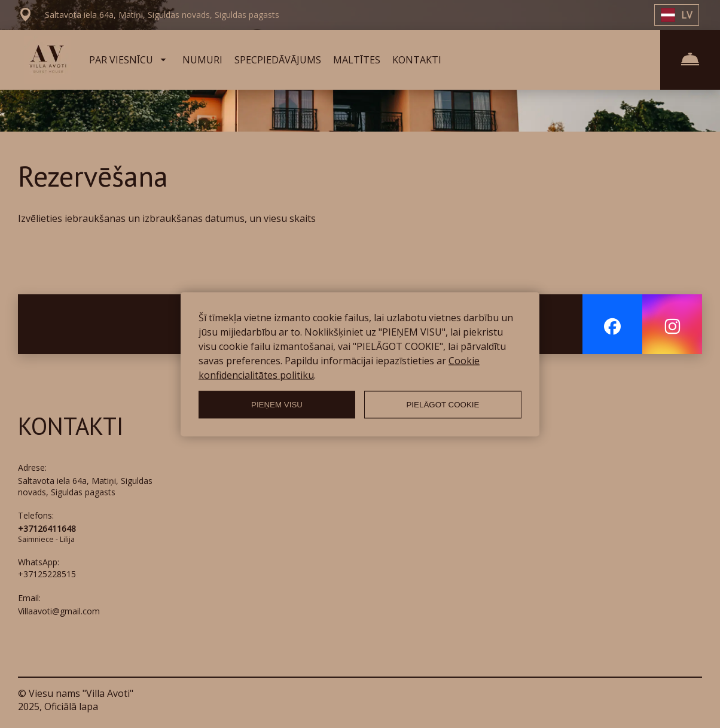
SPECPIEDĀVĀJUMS (278, 60)
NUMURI (202, 60)
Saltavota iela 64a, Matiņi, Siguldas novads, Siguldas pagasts (85, 486)
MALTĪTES (357, 60)
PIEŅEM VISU (277, 405)
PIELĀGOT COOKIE (443, 405)
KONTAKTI (417, 60)
